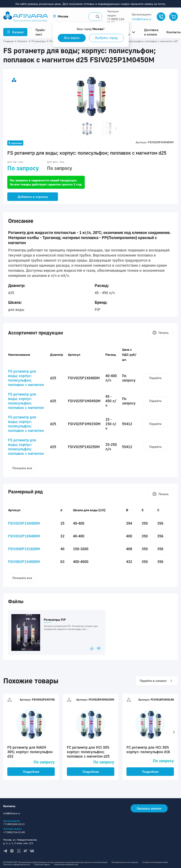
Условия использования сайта (155, 862)
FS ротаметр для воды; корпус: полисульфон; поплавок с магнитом (26, 378)
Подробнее (31, 772)
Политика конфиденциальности (17, 864)
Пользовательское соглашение (125, 862)
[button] (61, 16)
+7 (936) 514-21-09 (14, 832)
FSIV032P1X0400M (24, 536)
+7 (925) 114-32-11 (116, 21)
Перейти (155, 378)
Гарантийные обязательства (66, 864)
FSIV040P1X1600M (24, 549)
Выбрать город (106, 38)
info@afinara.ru (141, 19)
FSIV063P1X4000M (24, 562)
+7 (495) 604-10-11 (14, 824)
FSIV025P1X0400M (24, 523)
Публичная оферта (42, 864)
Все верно (72, 38)
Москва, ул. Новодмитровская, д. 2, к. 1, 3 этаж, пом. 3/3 (20, 841)
